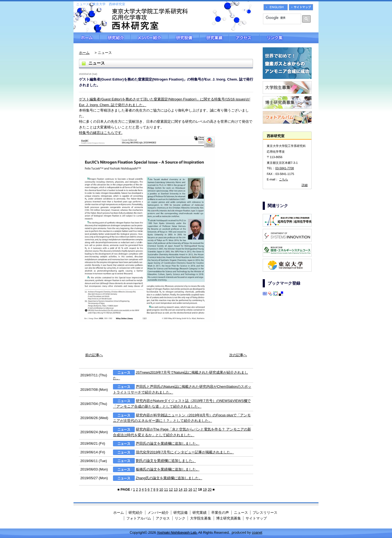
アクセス (244, 38)
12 (171, 489)
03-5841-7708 (285, 168)
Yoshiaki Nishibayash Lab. (177, 532)
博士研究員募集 (229, 518)
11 (166, 489)
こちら (284, 179)
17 (195, 489)
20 (210, 489)
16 (190, 489)
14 (180, 489)
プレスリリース (265, 513)
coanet (257, 532)
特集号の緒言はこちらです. (101, 133)
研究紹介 (115, 38)
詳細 (305, 185)
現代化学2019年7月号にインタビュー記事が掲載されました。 (185, 452)
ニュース (241, 513)
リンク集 (289, 38)
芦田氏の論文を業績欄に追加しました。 (168, 443)
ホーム (87, 38)
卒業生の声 (220, 513)
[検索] (280, 18)
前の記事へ (94, 355)
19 (205, 489)
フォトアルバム (139, 518)
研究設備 (184, 38)
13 (176, 489)
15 (185, 489)
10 (161, 489)
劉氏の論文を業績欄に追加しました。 (166, 461)
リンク (180, 518)
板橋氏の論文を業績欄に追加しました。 (168, 469)
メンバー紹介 (150, 38)
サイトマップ (256, 518)
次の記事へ (238, 355)
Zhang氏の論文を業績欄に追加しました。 (169, 478)
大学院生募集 (201, 518)
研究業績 (214, 38)
